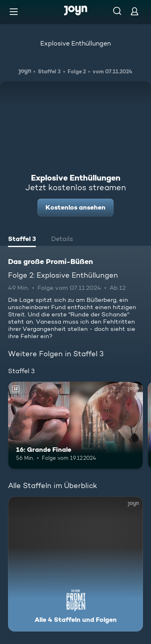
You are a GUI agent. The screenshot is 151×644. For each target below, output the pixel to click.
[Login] (134, 11)
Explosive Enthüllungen (75, 43)
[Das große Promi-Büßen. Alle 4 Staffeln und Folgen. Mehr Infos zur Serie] (75, 564)
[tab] (22, 240)
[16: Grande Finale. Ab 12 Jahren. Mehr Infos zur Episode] (75, 426)
